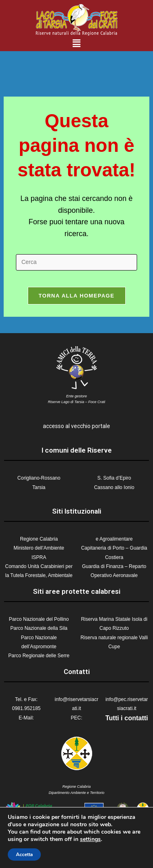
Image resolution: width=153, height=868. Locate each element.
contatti (136, 718)
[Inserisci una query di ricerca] (76, 262)
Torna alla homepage (77, 296)
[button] (76, 43)
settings (90, 839)
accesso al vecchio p (69, 426)
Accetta (24, 854)
